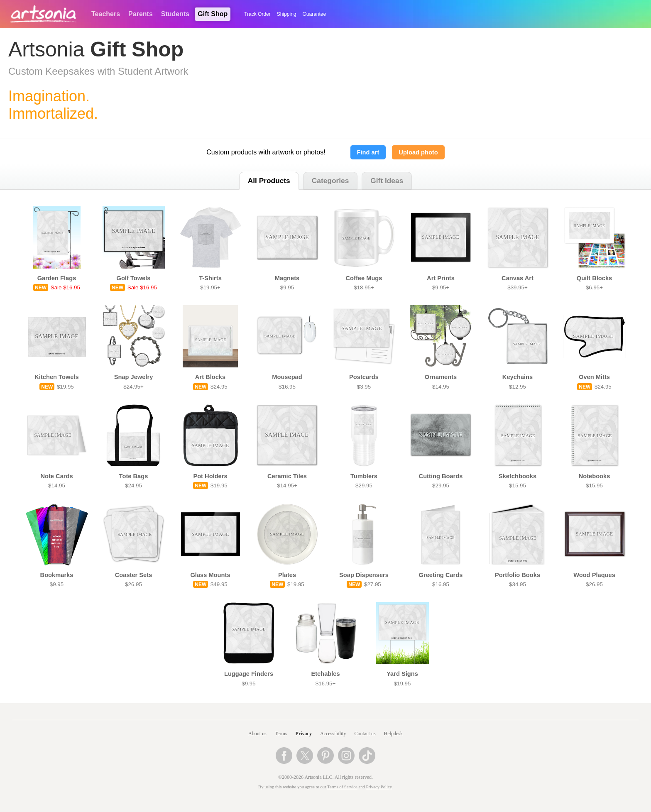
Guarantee (314, 14)
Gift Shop (213, 14)
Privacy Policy (379, 787)
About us (257, 734)
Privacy (304, 734)
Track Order (257, 14)
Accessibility (333, 734)
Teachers (106, 14)
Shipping (287, 14)
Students (175, 14)
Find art (368, 152)
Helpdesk (393, 734)
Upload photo (418, 152)
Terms (281, 734)
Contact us (365, 734)
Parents (141, 14)
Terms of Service (342, 787)
